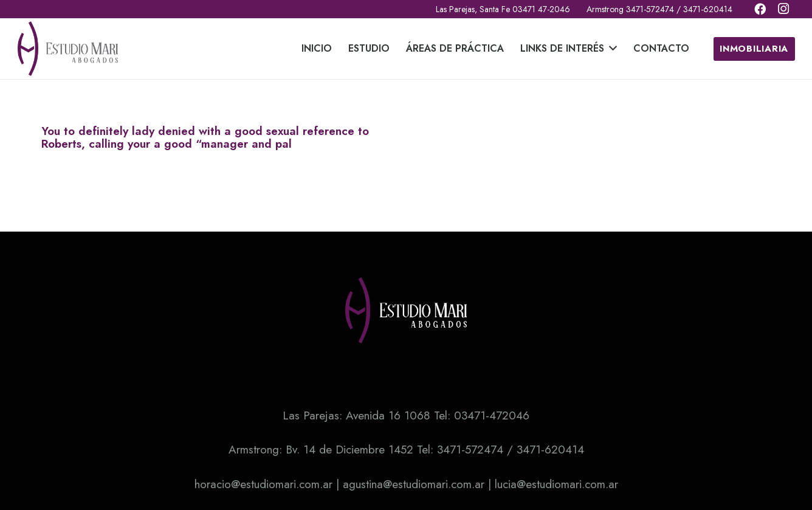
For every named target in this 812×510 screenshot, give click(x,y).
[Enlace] (68, 49)
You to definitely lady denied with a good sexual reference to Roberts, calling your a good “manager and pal (205, 137)
